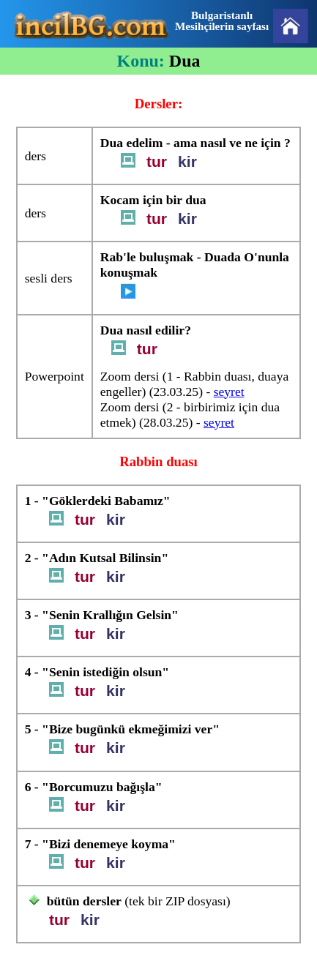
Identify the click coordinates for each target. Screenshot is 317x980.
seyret (229, 392)
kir (187, 161)
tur (157, 161)
